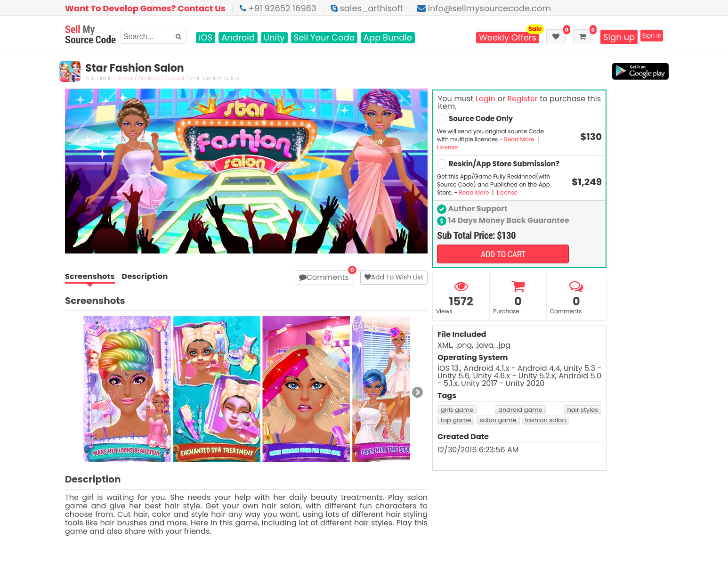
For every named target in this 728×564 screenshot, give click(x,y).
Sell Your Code (324, 38)
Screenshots (90, 277)
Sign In (646, 37)
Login (485, 99)
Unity (274, 38)
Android (238, 38)
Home (130, 78)
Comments (324, 277)
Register (522, 99)
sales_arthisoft (367, 8)
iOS (206, 38)
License (447, 147)
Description (145, 277)
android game (520, 410)
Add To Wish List (394, 277)
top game (456, 420)
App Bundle (388, 38)
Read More (520, 139)
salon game (498, 420)
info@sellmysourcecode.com (484, 8)
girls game (457, 410)
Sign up (608, 37)
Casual (180, 78)
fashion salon (546, 420)
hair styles (582, 410)
